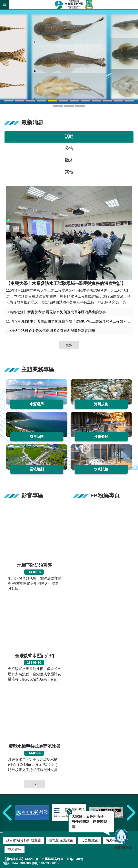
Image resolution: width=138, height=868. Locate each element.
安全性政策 (90, 840)
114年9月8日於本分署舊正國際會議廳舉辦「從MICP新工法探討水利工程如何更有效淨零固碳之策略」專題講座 (70, 321)
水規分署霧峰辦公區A (107, 101)
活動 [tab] (69, 137)
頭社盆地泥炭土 (64, 101)
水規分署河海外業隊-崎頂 (80, 106)
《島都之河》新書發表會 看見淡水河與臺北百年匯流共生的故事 (56, 312)
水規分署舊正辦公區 (129, 101)
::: (1, 833)
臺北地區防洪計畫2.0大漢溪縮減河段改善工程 (31, 101)
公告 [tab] (69, 148)
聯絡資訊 (113, 840)
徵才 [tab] (69, 160)
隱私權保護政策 (61, 840)
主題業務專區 (38, 369)
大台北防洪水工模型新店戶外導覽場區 (96, 101)
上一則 (7, 813)
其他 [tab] (69, 172)
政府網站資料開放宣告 (24, 840)
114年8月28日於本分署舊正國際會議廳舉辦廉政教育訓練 (51, 331)
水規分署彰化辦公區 (58, 106)
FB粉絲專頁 (105, 495)
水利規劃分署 (74, 5)
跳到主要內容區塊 (2, 2)
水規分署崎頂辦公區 (69, 106)
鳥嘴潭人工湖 (9, 101)
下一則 (131, 813)
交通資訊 (15, 850)
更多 (69, 345)
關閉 (70, 812)
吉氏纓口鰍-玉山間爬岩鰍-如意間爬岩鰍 (53, 101)
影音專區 (32, 495)
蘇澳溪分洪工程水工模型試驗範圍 (85, 101)
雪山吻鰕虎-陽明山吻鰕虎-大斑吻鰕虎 (42, 101)
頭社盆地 (74, 101)
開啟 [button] (5, 5)
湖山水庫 (20, 101)
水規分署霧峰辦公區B (118, 101)
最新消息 (32, 122)
